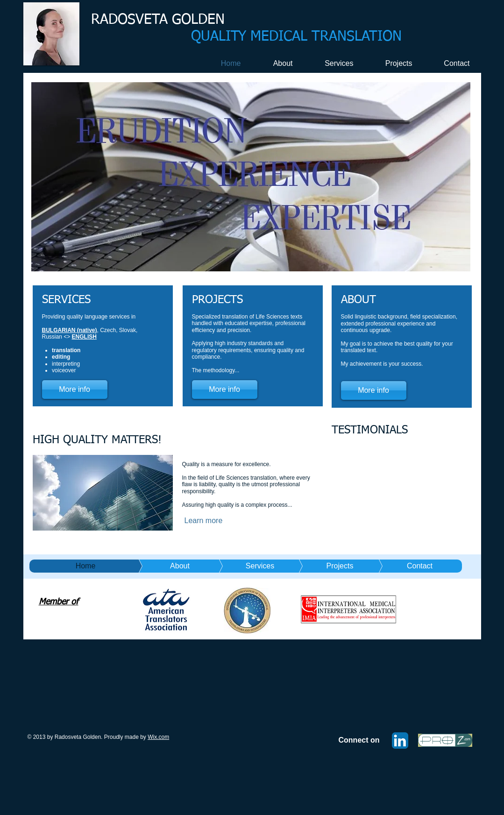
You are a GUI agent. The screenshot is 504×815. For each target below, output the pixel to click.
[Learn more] (215, 521)
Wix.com (158, 737)
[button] (251, 177)
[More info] (75, 390)
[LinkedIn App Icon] (400, 741)
